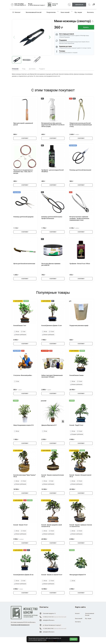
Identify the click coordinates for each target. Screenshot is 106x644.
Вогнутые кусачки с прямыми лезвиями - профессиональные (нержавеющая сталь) (79, 218)
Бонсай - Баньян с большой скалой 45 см (80, 476)
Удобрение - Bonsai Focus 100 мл (80, 264)
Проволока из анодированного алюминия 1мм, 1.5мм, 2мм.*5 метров (23, 172)
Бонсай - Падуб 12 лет (76, 425)
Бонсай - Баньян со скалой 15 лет (52, 575)
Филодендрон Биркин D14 (78, 575)
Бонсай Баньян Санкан (77, 375)
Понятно (74, 639)
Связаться (79, 5)
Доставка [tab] (32, 69)
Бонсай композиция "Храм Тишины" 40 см (25, 476)
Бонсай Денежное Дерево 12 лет (52, 326)
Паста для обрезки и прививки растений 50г (51, 264)
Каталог (16, 12)
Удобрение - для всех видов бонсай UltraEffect (53, 171)
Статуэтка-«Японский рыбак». (23, 375)
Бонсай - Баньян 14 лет (21, 525)
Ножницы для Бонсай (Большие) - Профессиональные (52, 218)
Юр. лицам (78, 12)
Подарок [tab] (42, 69)
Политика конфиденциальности (20, 625)
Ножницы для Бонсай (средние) (23, 217)
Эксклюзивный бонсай (34, 12)
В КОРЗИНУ (25, 138)
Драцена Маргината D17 (49, 425)
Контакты (90, 12)
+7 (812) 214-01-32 (48, 617)
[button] (50, 37)
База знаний (65, 12)
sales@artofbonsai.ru (49, 620)
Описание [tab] (15, 69)
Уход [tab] (24, 69)
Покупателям (51, 12)
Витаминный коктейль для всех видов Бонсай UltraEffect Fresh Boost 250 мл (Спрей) (53, 125)
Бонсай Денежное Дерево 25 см (23, 575)
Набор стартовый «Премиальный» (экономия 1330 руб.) (52, 376)
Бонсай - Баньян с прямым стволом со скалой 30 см (81, 526)
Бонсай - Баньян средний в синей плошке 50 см (52, 526)
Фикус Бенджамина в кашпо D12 (24, 425)
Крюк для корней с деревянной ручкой (23, 124)
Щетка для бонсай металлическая (24, 264)
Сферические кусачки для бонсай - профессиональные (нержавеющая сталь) (81, 125)
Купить (86, 27)
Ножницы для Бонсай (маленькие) (80, 170)
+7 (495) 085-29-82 (48, 628)
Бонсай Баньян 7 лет (20, 326)
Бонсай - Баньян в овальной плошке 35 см (53, 476)
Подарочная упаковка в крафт (79, 326)
